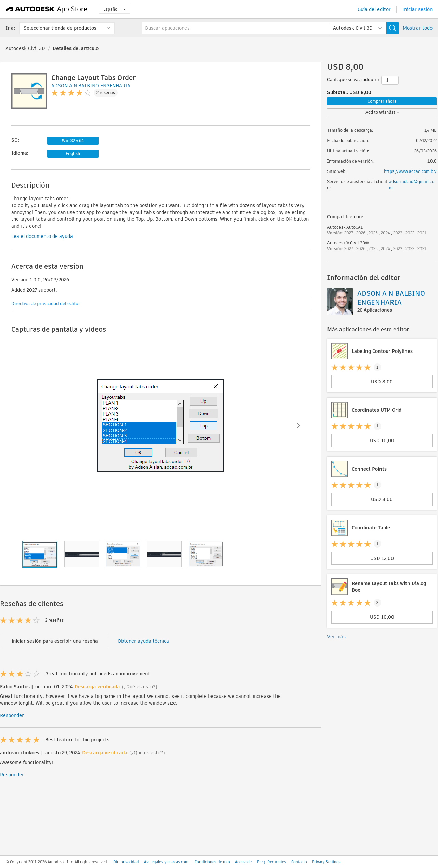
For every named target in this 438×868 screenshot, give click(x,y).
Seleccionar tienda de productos (60, 28)
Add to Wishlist (382, 112)
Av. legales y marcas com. (167, 862)
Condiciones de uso (212, 862)
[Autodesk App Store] (47, 9)
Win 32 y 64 (73, 141)
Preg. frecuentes (272, 862)
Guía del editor (374, 9)
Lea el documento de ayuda (42, 236)
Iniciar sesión (417, 9)
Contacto (299, 862)
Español (114, 9)
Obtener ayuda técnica (143, 641)
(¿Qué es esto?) (140, 687)
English (73, 154)
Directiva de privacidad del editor (46, 303)
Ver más (336, 637)
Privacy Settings (326, 862)
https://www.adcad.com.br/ (410, 171)
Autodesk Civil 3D (25, 48)
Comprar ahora (382, 101)
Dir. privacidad (126, 862)
